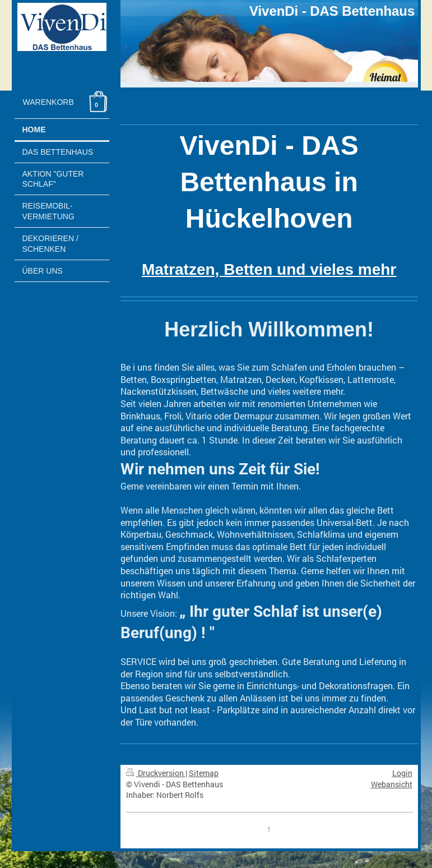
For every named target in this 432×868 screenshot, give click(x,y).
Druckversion (156, 773)
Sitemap (204, 773)
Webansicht (392, 784)
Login (402, 773)
